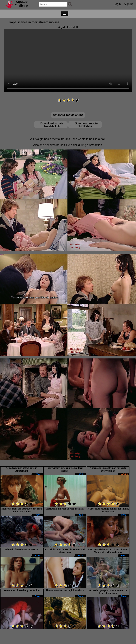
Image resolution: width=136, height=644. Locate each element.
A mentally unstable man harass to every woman (108, 469)
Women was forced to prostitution (22, 590)
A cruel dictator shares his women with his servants (65, 551)
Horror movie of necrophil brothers (65, 590)
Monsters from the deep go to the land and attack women (22, 510)
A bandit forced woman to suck (22, 549)
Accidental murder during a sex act (65, 509)
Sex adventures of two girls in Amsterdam (22, 469)
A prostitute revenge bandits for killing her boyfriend (108, 510)
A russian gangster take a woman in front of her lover (108, 592)
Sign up (129, 4)
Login (117, 4)
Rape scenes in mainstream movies (34, 22)
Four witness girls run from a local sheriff (65, 469)
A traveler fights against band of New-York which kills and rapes (108, 551)
